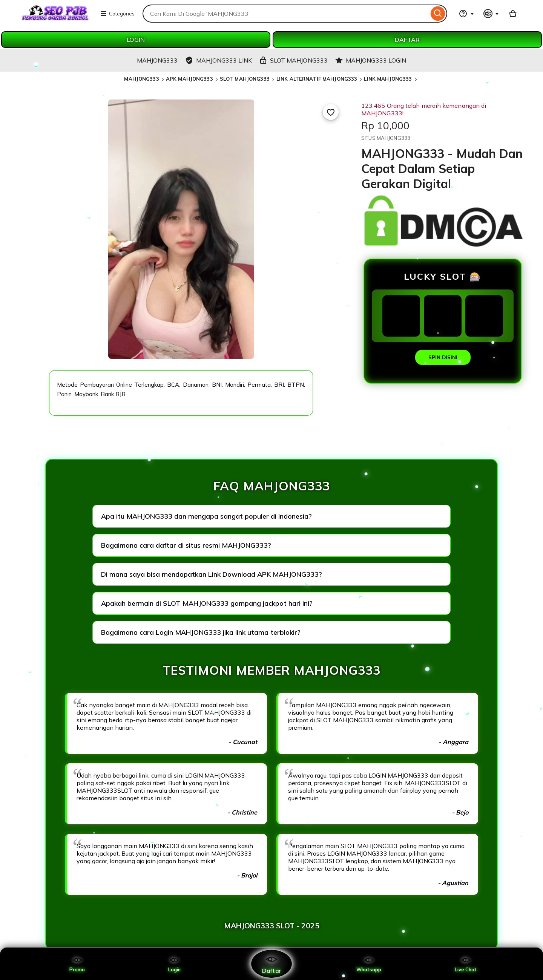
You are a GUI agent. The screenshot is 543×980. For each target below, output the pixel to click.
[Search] (438, 14)
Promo (77, 964)
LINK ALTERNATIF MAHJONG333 (317, 79)
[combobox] (286, 14)
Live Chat (466, 964)
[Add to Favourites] (331, 112)
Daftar (271, 964)
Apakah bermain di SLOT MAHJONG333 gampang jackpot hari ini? (207, 603)
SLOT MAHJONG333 (245, 79)
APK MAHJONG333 (189, 79)
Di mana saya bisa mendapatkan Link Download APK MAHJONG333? (212, 574)
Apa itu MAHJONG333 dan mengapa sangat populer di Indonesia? (206, 516)
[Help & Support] (466, 14)
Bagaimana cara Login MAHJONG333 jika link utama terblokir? (201, 632)
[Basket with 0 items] (513, 14)
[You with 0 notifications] (491, 14)
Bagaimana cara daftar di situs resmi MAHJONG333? (186, 545)
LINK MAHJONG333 (388, 79)
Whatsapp (369, 964)
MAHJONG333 (141, 79)
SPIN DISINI (443, 357)
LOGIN (136, 40)
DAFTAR (407, 40)
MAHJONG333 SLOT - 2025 (272, 926)
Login (174, 964)
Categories (117, 14)
